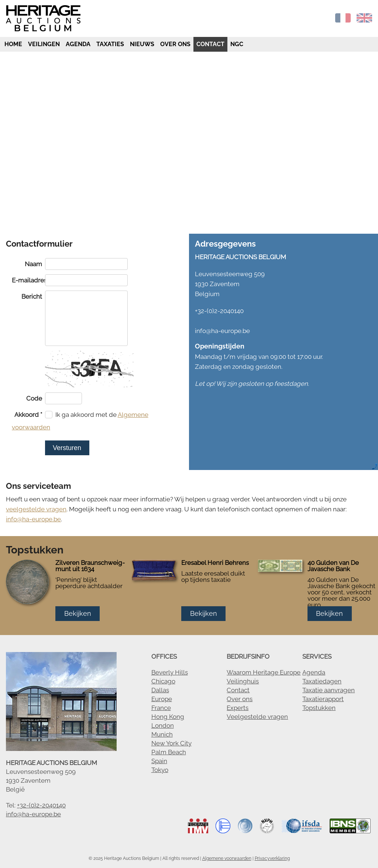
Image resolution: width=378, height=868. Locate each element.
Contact (210, 44)
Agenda (78, 44)
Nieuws (142, 44)
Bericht (32, 296)
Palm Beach (169, 752)
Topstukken (319, 708)
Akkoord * (28, 415)
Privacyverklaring (272, 858)
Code (34, 398)
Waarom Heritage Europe (264, 672)
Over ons (175, 44)
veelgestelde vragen (36, 509)
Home (13, 44)
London (163, 725)
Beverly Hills (170, 672)
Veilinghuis (243, 681)
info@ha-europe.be (33, 519)
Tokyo (160, 770)
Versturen (67, 448)
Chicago (163, 681)
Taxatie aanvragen (329, 690)
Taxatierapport (323, 699)
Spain (159, 761)
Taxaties (110, 44)
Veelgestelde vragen (257, 717)
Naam (33, 264)
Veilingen (44, 44)
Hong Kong (168, 717)
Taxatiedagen (322, 681)
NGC (237, 44)
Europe (162, 699)
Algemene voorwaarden (227, 858)
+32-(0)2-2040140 (41, 805)
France (161, 708)
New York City (171, 743)
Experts (238, 708)
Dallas (160, 690)
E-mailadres (28, 280)
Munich (162, 734)
